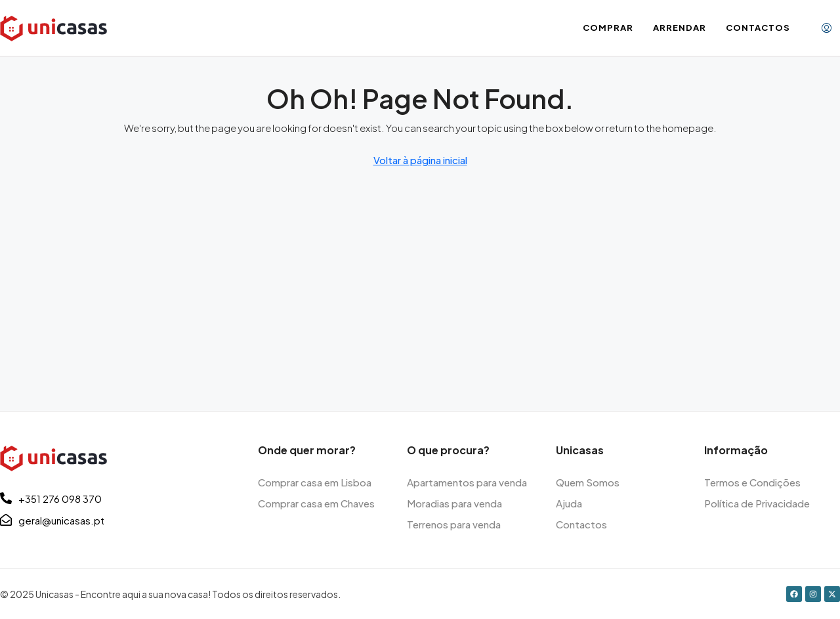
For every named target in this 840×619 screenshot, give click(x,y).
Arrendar (680, 28)
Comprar (608, 28)
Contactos (758, 28)
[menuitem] (827, 28)
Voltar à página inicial (420, 160)
